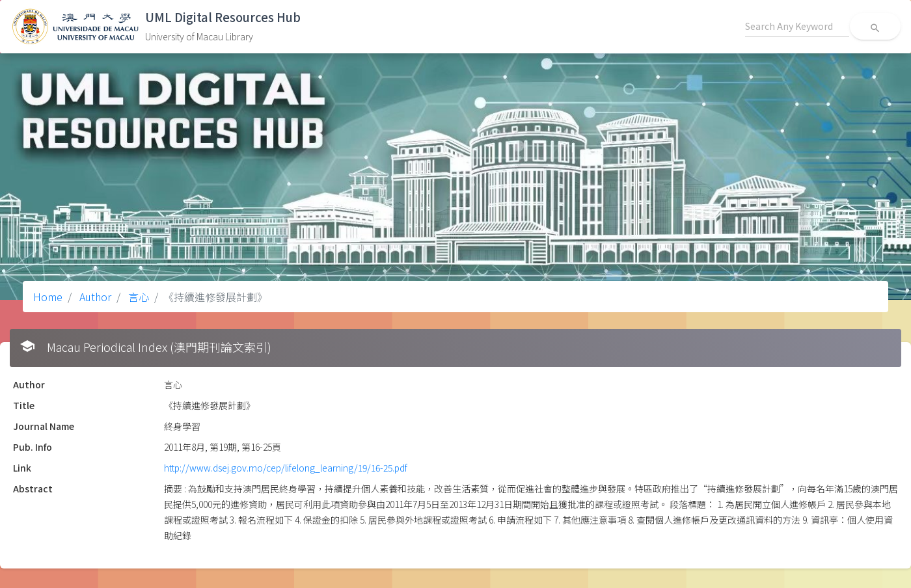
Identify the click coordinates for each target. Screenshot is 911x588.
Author (94, 297)
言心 (137, 297)
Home (48, 297)
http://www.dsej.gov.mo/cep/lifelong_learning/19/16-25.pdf (286, 468)
